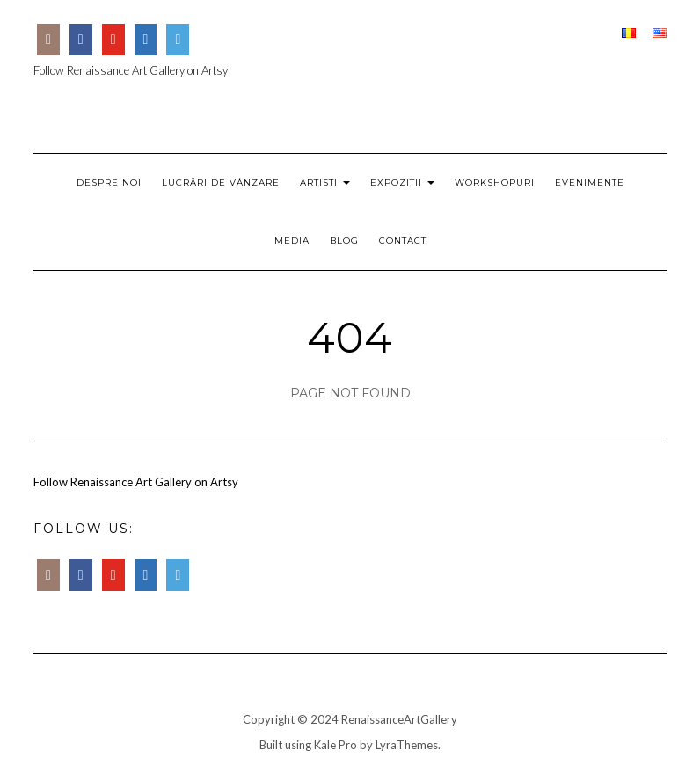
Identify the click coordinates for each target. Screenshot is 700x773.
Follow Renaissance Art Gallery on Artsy (131, 70)
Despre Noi (109, 182)
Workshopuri (495, 182)
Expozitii (402, 182)
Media (292, 241)
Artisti (325, 182)
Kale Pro (335, 745)
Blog (344, 241)
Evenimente (590, 182)
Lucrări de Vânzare (221, 182)
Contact (403, 241)
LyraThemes (407, 745)
